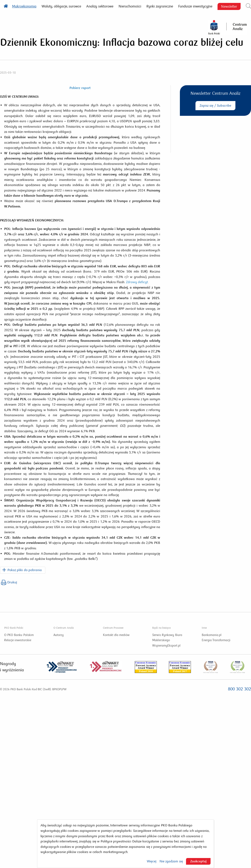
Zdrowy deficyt (137, 282)
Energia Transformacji (216, 640)
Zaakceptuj (198, 861)
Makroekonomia (24, 6)
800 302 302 (239, 689)
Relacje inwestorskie (18, 640)
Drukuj (9, 582)
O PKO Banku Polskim (19, 635)
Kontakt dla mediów (116, 635)
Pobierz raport (80, 88)
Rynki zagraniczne (160, 6)
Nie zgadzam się (171, 861)
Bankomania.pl (212, 635)
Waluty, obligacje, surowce (61, 6)
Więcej (152, 861)
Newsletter (229, 6)
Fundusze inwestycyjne (195, 6)
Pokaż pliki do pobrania (25, 570)
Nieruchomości (130, 6)
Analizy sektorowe (100, 6)
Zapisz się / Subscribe (215, 106)
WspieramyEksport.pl (166, 646)
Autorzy (59, 635)
